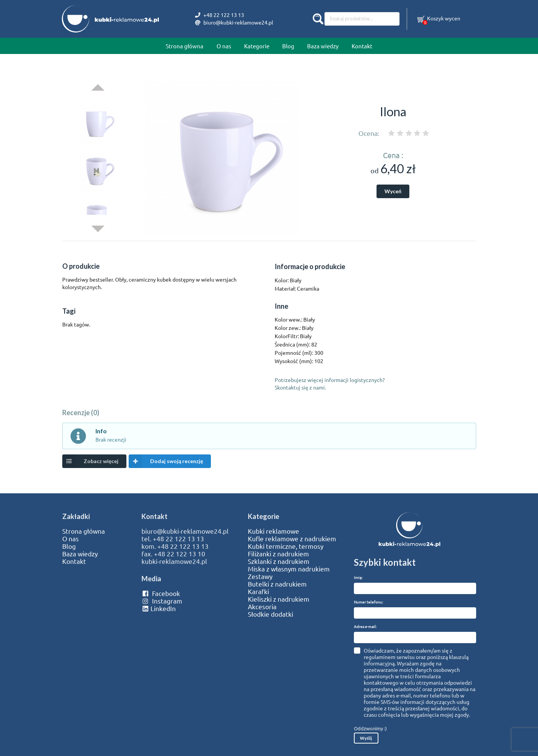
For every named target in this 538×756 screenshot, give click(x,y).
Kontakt (362, 46)
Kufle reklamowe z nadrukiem (292, 539)
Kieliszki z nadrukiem (279, 599)
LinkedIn (158, 608)
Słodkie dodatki (271, 614)
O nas (224, 46)
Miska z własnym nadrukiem (289, 569)
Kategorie (257, 46)
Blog (288, 46)
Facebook (161, 593)
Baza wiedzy (323, 46)
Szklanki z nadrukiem (279, 561)
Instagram (162, 601)
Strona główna (184, 46)
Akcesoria (262, 607)
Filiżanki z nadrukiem (278, 554)
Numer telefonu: (368, 602)
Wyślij (366, 738)
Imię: (358, 577)
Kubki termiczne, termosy (286, 546)
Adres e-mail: (365, 626)
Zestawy (260, 576)
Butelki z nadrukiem (277, 584)
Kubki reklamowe (274, 531)
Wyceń (393, 191)
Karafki (258, 591)
